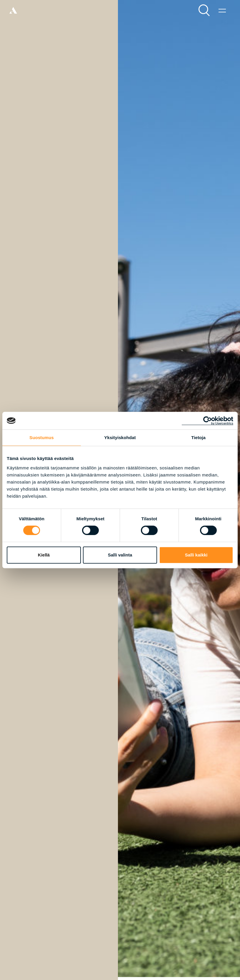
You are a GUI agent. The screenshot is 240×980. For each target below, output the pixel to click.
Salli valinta (120, 555)
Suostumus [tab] (42, 437)
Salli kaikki (196, 555)
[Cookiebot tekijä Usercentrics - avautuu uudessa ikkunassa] (207, 421)
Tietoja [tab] (198, 437)
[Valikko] (222, 10)
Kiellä (44, 555)
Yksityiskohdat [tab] (120, 437)
